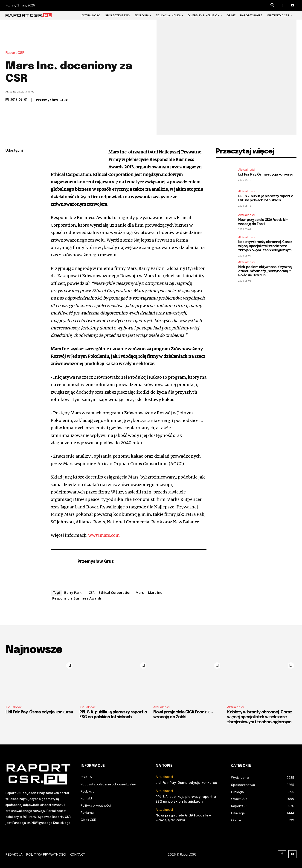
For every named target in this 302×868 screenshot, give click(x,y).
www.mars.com (104, 535)
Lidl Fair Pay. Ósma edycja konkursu (266, 175)
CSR (92, 592)
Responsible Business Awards (77, 598)
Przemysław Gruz (52, 100)
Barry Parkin (74, 592)
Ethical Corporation (115, 592)
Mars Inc (155, 592)
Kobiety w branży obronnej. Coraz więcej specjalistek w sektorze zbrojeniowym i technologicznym (265, 246)
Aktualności (247, 170)
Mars (140, 592)
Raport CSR (16, 53)
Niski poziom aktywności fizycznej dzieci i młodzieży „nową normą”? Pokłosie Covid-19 (265, 271)
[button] (273, 6)
